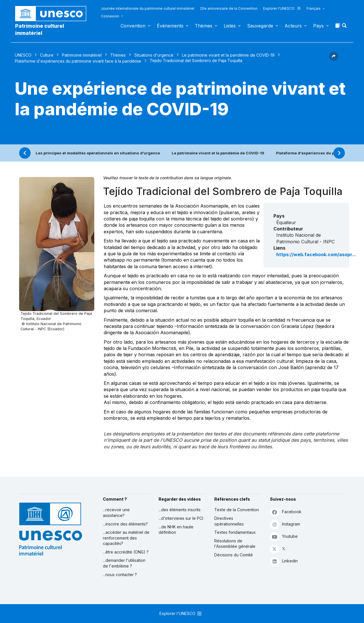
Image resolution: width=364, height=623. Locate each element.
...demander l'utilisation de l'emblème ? (124, 563)
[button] (345, 27)
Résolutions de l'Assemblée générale (235, 544)
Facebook (286, 512)
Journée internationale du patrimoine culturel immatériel (148, 8)
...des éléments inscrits (180, 510)
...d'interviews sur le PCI (181, 518)
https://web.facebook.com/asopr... (316, 254)
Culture (47, 55)
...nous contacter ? (120, 575)
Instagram (285, 524)
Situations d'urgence (154, 55)
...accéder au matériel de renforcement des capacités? (126, 538)
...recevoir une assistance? (116, 512)
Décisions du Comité (234, 555)
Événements (170, 26)
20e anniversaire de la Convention (229, 8)
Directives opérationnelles (229, 521)
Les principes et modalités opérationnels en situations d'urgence (98, 153)
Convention (133, 26)
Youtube (284, 537)
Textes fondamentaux (235, 532)
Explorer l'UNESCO (282, 8)
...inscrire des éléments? (125, 524)
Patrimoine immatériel (82, 55)
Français (314, 8)
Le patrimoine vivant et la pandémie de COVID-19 (228, 55)
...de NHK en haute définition (176, 530)
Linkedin (284, 561)
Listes (230, 26)
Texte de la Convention (237, 510)
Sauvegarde (260, 26)
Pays (318, 26)
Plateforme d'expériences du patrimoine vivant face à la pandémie (78, 61)
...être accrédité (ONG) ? (126, 552)
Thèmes (204, 26)
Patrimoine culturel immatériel (40, 29)
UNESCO (23, 55)
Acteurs (293, 26)
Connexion (110, 16)
